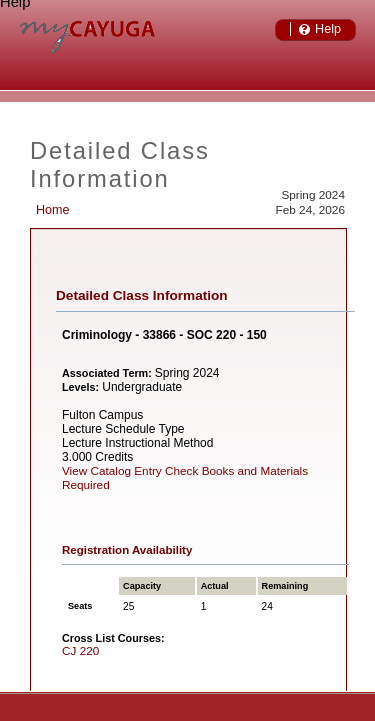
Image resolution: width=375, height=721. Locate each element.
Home (53, 210)
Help (328, 29)
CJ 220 (80, 650)
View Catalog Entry (112, 470)
